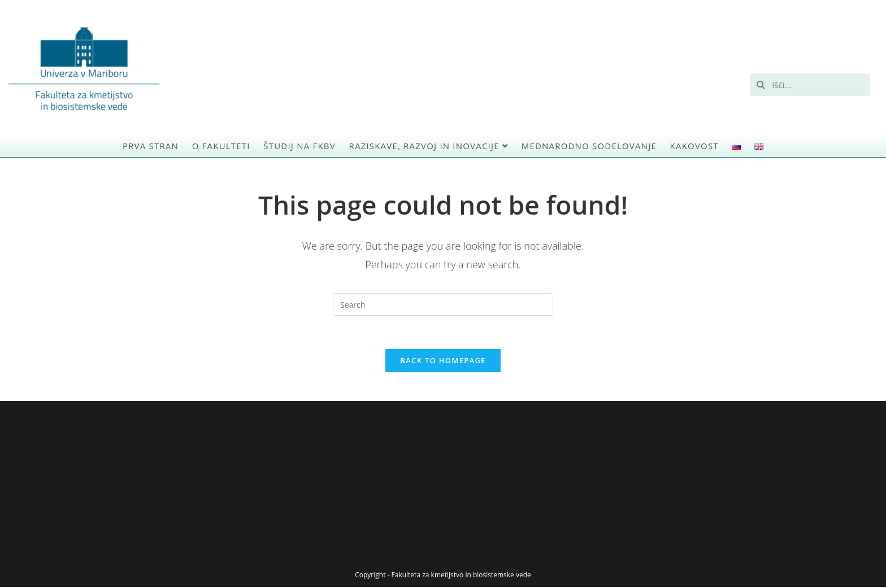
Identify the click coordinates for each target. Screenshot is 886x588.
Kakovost (694, 146)
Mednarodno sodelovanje (589, 146)
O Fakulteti (221, 146)
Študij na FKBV (299, 146)
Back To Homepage (443, 361)
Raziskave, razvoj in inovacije (428, 146)
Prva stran (151, 146)
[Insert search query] (443, 304)
